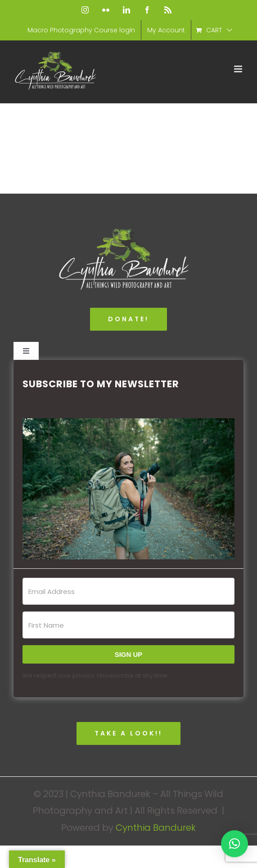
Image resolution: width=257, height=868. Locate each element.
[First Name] (128, 625)
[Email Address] (128, 591)
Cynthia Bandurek (156, 828)
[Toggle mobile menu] (239, 69)
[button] (128, 489)
